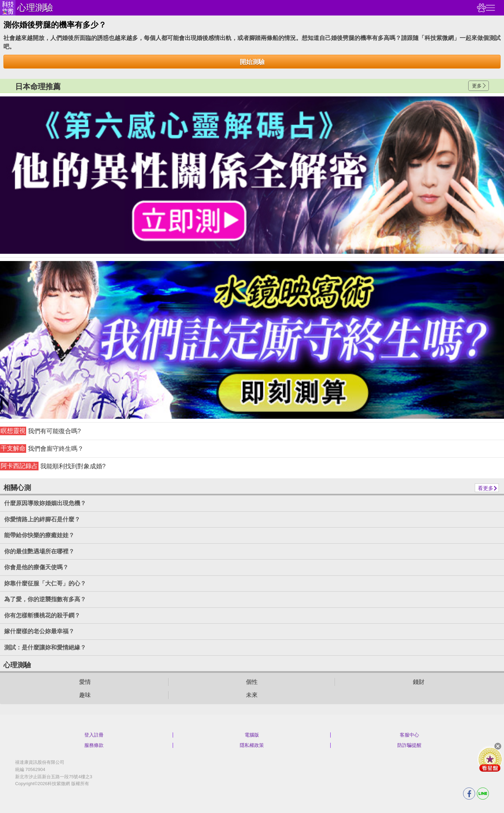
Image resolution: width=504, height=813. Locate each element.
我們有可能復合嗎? (40, 431)
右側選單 (490, 8)
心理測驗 (35, 8)
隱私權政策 (252, 745)
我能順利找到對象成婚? (53, 466)
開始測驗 (252, 62)
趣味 (85, 695)
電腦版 (252, 735)
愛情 (85, 682)
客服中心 (409, 735)
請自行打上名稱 (252, 175)
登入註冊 (94, 735)
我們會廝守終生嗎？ (42, 449)
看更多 (486, 488)
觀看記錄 (481, 8)
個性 (252, 682)
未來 (252, 695)
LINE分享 (483, 794)
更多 (477, 86)
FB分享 (469, 794)
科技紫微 (8, 8)
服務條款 (94, 745)
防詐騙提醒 (409, 745)
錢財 (419, 682)
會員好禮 (490, 759)
